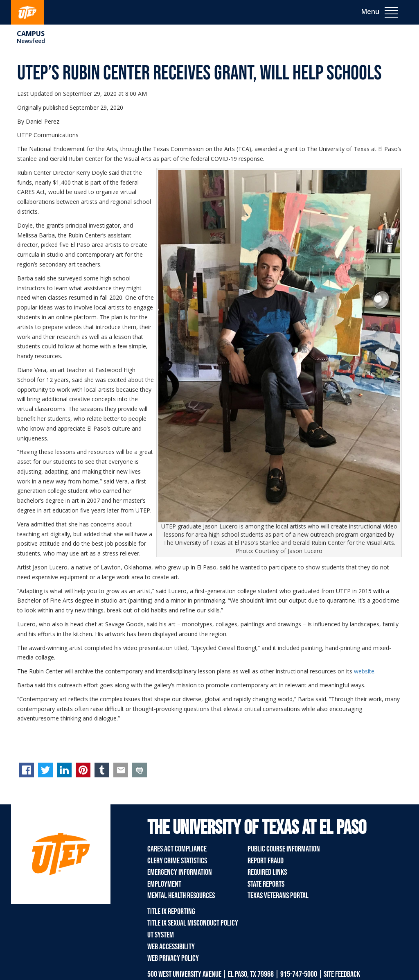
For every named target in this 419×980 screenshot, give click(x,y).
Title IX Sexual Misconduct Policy (193, 923)
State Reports (266, 884)
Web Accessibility (171, 947)
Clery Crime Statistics (177, 861)
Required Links (267, 872)
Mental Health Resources (181, 896)
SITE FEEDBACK (342, 974)
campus (31, 34)
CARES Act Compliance (177, 849)
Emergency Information (180, 872)
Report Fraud (266, 861)
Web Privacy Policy (173, 958)
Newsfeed (31, 41)
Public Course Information (284, 849)
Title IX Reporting (171, 912)
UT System (161, 935)
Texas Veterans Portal (278, 896)
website (364, 671)
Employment (164, 884)
